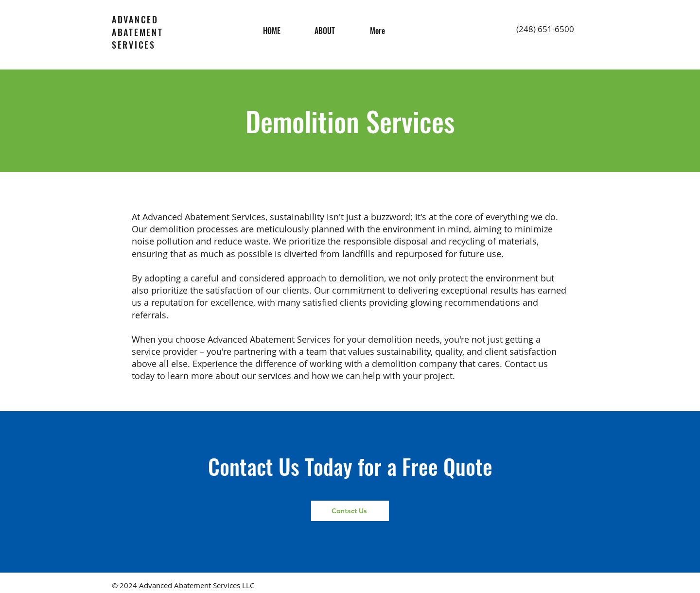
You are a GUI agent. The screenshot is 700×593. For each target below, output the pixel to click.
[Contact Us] (350, 511)
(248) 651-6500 (545, 29)
